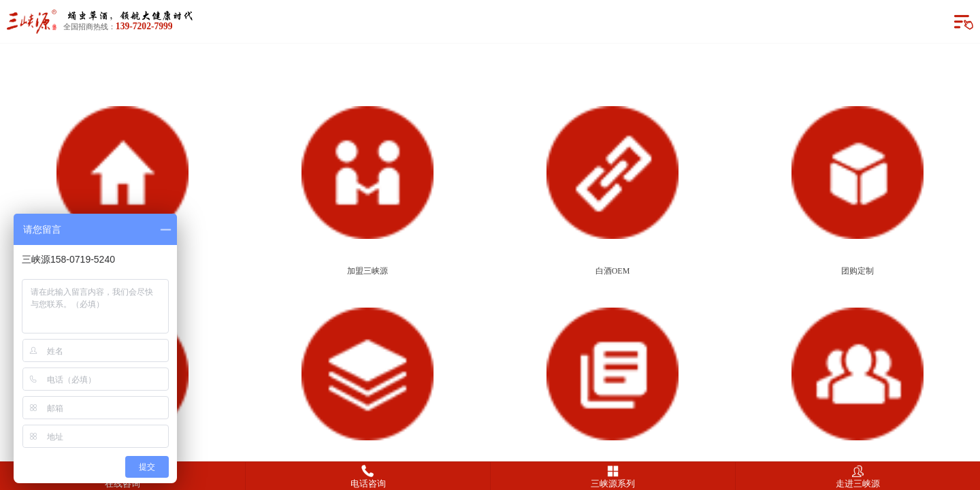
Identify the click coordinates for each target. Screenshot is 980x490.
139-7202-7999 (144, 26)
